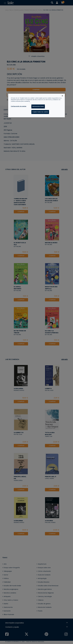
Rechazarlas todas (38, 106)
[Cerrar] (62, 96)
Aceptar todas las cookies (40, 112)
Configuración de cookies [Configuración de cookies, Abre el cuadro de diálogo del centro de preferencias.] (19, 106)
